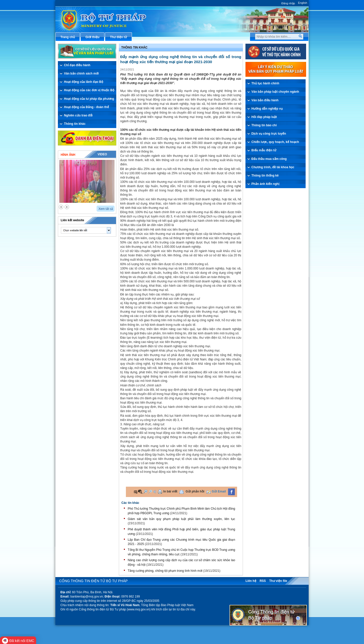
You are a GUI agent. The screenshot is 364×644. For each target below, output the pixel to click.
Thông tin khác (75, 124)
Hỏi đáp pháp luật (264, 117)
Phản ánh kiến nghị (265, 184)
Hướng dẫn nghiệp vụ (267, 109)
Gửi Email (219, 491)
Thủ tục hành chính (265, 83)
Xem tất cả (106, 209)
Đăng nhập (288, 3)
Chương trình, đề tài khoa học (273, 167)
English (303, 3)
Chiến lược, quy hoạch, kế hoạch (275, 142)
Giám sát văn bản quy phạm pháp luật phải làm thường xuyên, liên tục (181, 519)
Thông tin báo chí (264, 125)
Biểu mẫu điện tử (264, 150)
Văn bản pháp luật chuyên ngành (275, 92)
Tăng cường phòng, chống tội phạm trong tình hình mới (165, 571)
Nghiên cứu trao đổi (78, 115)
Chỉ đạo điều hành (77, 65)
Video (102, 154)
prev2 (61, 207)
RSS (263, 581)
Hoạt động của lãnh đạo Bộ (84, 82)
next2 (67, 207)
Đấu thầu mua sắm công (269, 159)
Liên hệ (251, 581)
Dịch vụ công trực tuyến (269, 134)
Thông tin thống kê (265, 176)
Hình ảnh (68, 155)
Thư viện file (278, 581)
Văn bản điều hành (265, 100)
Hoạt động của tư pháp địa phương (89, 99)
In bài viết (170, 491)
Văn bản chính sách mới (81, 73)
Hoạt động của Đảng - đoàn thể (86, 107)
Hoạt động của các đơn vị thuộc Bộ (89, 90)
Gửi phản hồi (195, 491)
